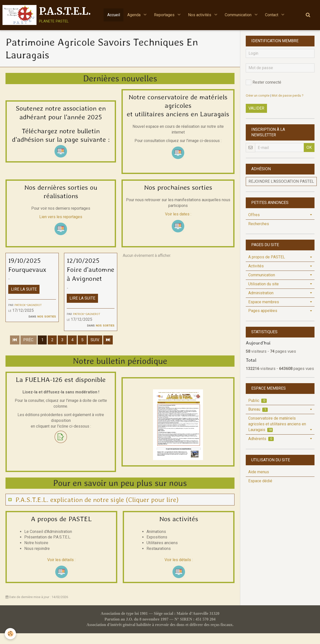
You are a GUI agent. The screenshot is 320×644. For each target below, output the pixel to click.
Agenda (134, 15)
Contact (273, 15)
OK (309, 147)
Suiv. (95, 350)
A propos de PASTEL (267, 257)
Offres (254, 215)
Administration (261, 293)
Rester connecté (263, 82)
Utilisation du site (263, 284)
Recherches (259, 224)
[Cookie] (11, 634)
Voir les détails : (61, 570)
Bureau (258, 409)
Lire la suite (24, 289)
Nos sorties (47, 316)
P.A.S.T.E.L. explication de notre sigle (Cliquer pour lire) (98, 510)
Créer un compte (258, 95)
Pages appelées (263, 311)
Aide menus (259, 472)
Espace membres (264, 302)
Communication (239, 15)
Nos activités (200, 15)
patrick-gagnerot (28, 305)
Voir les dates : (178, 214)
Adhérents (261, 439)
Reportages (165, 15)
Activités (256, 266)
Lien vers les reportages (61, 217)
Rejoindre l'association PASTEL (281, 181)
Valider (256, 108)
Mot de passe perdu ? (287, 95)
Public (257, 401)
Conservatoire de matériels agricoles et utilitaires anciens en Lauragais (277, 424)
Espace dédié (260, 481)
